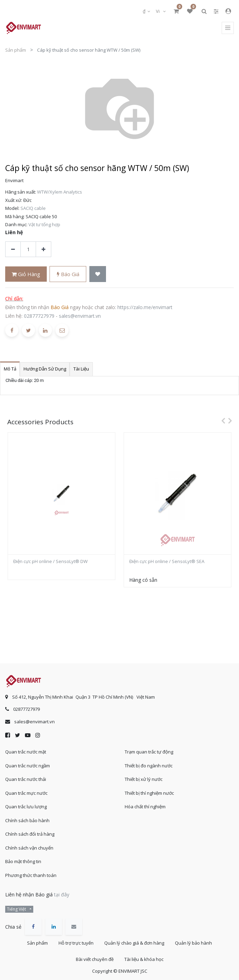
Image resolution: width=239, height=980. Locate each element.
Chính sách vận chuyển (29, 848)
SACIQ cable (33, 128)
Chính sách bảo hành (27, 820)
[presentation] (221, 340)
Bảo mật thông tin (23, 861)
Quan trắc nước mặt (26, 752)
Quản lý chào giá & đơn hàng (134, 943)
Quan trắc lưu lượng (26, 807)
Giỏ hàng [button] (26, 194)
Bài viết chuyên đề (95, 959)
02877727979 (39, 235)
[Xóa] (13, 169)
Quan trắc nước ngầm (28, 766)
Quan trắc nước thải (26, 779)
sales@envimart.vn (80, 235)
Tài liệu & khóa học (144, 959)
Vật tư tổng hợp (44, 144)
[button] (98, 193)
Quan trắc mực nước (26, 793)
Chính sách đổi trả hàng (30, 834)
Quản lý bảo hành (193, 943)
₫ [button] (145, 11)
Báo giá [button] (68, 194)
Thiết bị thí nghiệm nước (149, 793)
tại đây (62, 894)
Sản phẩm (16, 50)
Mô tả (10, 288)
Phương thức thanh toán (31, 875)
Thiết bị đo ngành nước (149, 766)
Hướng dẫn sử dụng (45, 288)
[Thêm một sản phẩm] (43, 169)
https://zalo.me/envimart (145, 227)
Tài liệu (81, 288)
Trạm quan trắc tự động (149, 752)
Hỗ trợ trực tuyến (76, 943)
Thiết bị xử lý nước (144, 779)
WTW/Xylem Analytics (60, 111)
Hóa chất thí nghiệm (145, 807)
